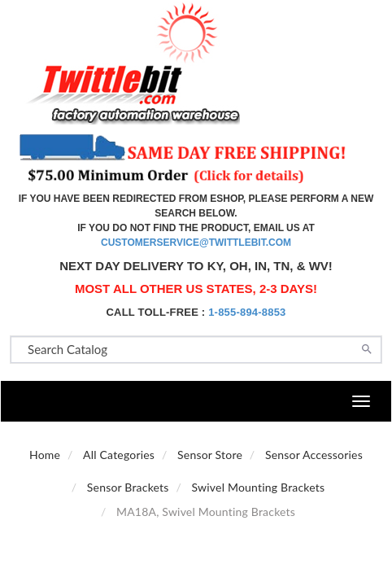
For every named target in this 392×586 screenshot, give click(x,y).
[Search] (367, 348)
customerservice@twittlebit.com (196, 243)
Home (45, 455)
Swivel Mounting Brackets (259, 487)
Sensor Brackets (128, 487)
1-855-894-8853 (247, 312)
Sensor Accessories (314, 455)
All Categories (119, 455)
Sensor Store (210, 455)
